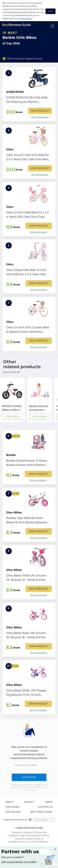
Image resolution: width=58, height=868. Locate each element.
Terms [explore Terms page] (49, 802)
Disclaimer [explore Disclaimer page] (12, 807)
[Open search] (53, 26)
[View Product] (29, 94)
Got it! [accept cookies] (50, 11)
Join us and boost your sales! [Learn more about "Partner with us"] (19, 862)
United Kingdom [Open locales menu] (41, 820)
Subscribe (29, 777)
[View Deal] (12, 400)
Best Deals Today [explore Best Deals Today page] (41, 812)
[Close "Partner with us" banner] (55, 849)
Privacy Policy (25, 18)
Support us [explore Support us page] (45, 807)
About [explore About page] (10, 802)
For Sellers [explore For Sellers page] (13, 812)
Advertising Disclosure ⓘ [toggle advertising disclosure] (15, 820)
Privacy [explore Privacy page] (29, 802)
